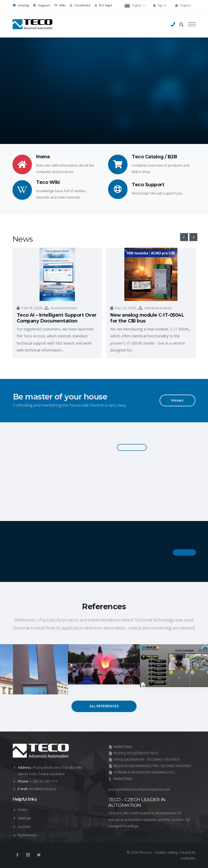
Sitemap (24, 818)
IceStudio (188, 858)
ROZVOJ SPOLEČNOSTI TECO (136, 753)
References (27, 835)
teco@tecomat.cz (43, 789)
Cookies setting (166, 852)
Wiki (60, 5)
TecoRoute (80, 5)
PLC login (103, 5)
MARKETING (123, 747)
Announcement (64, 308)
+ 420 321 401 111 (44, 781)
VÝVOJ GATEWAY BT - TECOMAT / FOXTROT (147, 759)
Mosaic (173, 400)
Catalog (21, 5)
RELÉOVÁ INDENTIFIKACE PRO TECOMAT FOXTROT (152, 766)
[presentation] (184, 237)
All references (104, 706)
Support (42, 5)
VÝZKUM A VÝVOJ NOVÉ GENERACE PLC (144, 772)
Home (23, 809)
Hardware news (158, 308)
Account (24, 826)
